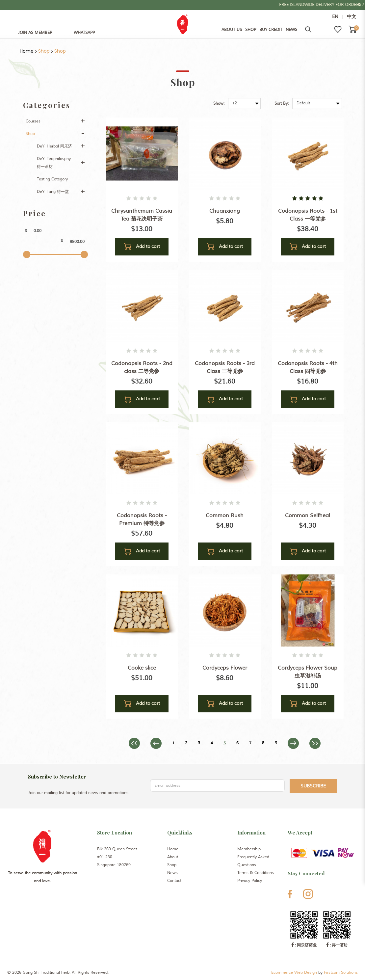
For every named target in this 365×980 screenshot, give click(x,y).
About (173, 857)
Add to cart (142, 247)
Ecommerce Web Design (294, 973)
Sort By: (282, 104)
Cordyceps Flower (225, 668)
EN (335, 17)
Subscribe (313, 786)
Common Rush (225, 516)
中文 (352, 17)
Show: (219, 104)
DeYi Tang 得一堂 (53, 192)
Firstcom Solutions (341, 973)
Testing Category (52, 179)
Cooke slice (142, 668)
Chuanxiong (225, 211)
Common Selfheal (308, 516)
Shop (44, 51)
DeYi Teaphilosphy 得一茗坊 (54, 163)
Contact (174, 881)
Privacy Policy (250, 881)
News (172, 873)
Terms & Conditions (256, 873)
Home (27, 51)
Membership (249, 849)
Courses (33, 121)
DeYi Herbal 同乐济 (54, 146)
